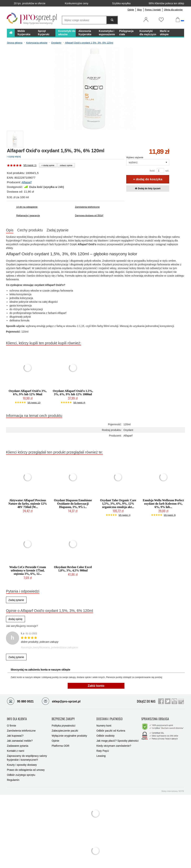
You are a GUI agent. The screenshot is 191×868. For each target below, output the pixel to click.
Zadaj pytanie (58, 230)
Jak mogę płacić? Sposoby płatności (118, 739)
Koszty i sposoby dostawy (22, 763)
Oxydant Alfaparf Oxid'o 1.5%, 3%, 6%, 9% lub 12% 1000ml (73, 393)
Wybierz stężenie (135, 158)
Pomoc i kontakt (153, 10)
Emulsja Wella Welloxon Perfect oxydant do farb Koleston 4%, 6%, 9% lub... (163, 504)
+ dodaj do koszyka (148, 179)
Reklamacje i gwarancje (28, 216)
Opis (10, 230)
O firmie (11, 724)
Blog (140, 10)
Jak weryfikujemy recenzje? (22, 626)
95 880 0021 (20, 701)
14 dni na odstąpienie (27, 207)
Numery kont (104, 724)
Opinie (131, 10)
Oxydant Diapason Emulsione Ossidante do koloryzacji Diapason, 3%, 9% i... (73, 504)
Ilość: (152, 171)
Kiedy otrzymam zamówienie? (114, 744)
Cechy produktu (30, 230)
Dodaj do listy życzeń (148, 188)
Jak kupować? (15, 734)
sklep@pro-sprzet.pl (58, 701)
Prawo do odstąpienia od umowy (26, 768)
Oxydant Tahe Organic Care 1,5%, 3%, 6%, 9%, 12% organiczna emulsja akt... (118, 504)
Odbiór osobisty (105, 734)
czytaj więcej (14, 157)
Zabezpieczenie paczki (65, 729)
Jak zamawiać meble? (20, 739)
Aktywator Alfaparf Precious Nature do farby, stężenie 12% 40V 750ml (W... (28, 504)
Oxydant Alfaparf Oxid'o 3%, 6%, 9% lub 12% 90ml (28, 393)
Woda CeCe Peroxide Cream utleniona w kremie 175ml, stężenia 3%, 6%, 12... (28, 570)
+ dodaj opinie (48, 165)
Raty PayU (103, 749)
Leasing (101, 754)
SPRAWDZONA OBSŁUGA (155, 718)
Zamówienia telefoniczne (87, 207)
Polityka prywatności (64, 724)
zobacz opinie (66, 165)
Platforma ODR (61, 744)
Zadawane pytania (18, 744)
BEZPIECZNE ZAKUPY (63, 718)
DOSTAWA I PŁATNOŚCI (109, 718)
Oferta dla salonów (173, 10)
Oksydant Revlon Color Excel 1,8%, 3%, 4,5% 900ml (73, 569)
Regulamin (13, 778)
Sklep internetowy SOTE (173, 790)
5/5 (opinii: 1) (30, 165)
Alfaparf (26, 182)
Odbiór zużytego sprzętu (21, 773)
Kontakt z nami (16, 749)
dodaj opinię (15, 619)
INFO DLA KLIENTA (17, 718)
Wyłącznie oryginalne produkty (69, 734)
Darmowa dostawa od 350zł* (89, 216)
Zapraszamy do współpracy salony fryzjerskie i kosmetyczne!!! (27, 756)
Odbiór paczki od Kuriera (111, 729)
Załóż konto (96, 686)
